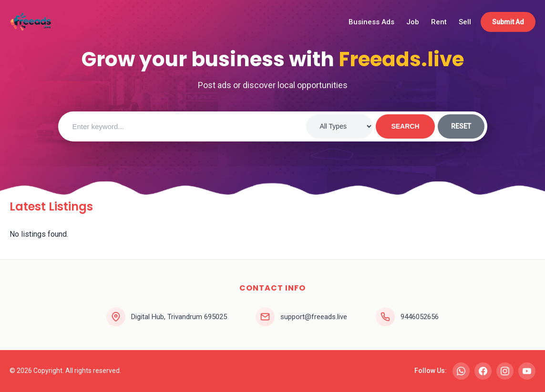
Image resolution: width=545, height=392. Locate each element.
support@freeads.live (314, 317)
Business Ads (371, 22)
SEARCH (405, 126)
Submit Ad (508, 22)
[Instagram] (505, 371)
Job (413, 22)
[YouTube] (527, 371)
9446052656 (420, 317)
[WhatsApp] (461, 371)
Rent (439, 22)
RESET (461, 126)
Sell (465, 22)
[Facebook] (483, 371)
